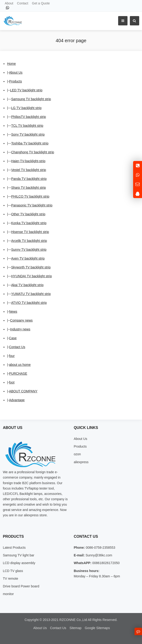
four (12, 356)
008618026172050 (106, 563)
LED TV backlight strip (26, 90)
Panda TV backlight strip (29, 179)
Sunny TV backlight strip (29, 250)
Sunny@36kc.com (98, 555)
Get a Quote (41, 3)
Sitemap (75, 628)
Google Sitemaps (97, 628)
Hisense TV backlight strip (30, 232)
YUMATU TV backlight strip (31, 294)
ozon (77, 454)
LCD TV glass (13, 571)
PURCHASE (18, 373)
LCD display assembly (19, 563)
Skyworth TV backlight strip (31, 267)
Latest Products (14, 548)
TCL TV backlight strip (27, 126)
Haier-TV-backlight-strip (28, 161)
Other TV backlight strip (28, 214)
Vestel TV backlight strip (29, 170)
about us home (20, 365)
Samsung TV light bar (18, 555)
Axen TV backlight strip (28, 258)
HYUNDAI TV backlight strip (32, 276)
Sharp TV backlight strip (29, 188)
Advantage (17, 400)
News (13, 312)
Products (15, 81)
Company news (21, 320)
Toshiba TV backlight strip (30, 143)
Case (13, 338)
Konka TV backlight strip (29, 223)
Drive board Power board (21, 586)
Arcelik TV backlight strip (29, 241)
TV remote (10, 579)
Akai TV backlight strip (27, 285)
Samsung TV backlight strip (31, 99)
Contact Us (17, 347)
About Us (16, 72)
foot (12, 382)
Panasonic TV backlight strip (32, 205)
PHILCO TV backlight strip (30, 196)
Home (11, 64)
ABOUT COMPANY (23, 391)
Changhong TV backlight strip (33, 152)
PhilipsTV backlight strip (29, 117)
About (9, 3)
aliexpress (81, 462)
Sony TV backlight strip (28, 134)
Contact (23, 3)
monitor (8, 594)
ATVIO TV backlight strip (29, 303)
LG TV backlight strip (26, 108)
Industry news (20, 329)
